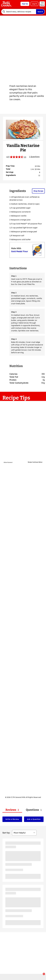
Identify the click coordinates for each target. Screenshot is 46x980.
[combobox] (19, 12)
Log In (34, 4)
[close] (44, 974)
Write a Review (12, 819)
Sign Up (25, 4)
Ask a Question (34, 819)
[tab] (12, 810)
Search (40, 12)
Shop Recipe (38, 191)
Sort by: (6, 833)
